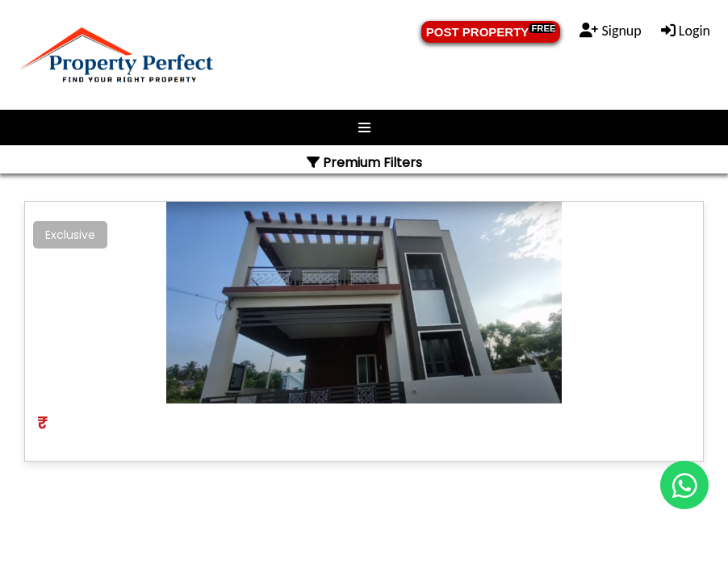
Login (686, 31)
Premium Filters (364, 163)
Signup (610, 31)
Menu (364, 127)
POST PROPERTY (491, 31)
